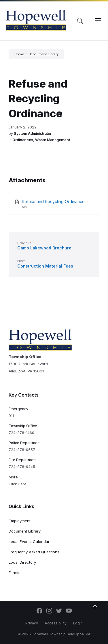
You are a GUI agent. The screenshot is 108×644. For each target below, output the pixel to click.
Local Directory (22, 562)
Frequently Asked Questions (34, 552)
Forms (14, 573)
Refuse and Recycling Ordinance (54, 201)
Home (19, 54)
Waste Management (53, 140)
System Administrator (33, 133)
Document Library (44, 54)
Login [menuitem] (78, 623)
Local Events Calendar (29, 541)
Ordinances (23, 140)
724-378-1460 (21, 433)
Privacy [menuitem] (32, 623)
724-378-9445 (22, 467)
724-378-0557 (22, 450)
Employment (20, 521)
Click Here (18, 484)
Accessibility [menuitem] (56, 623)
